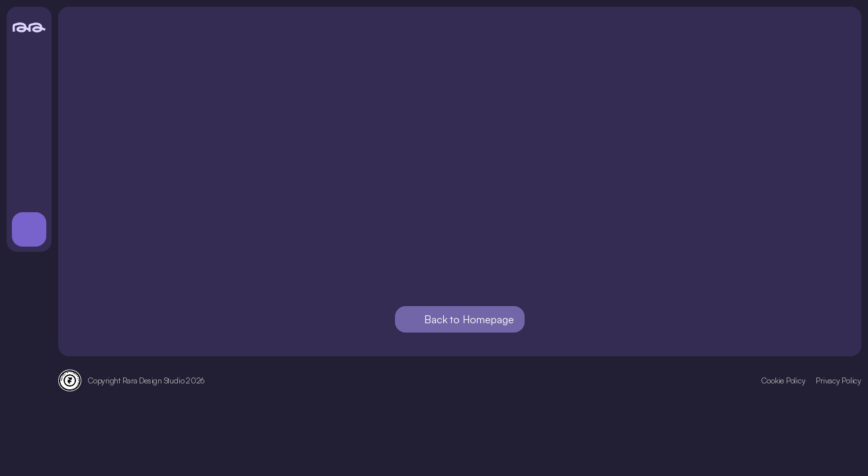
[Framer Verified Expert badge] (70, 380)
